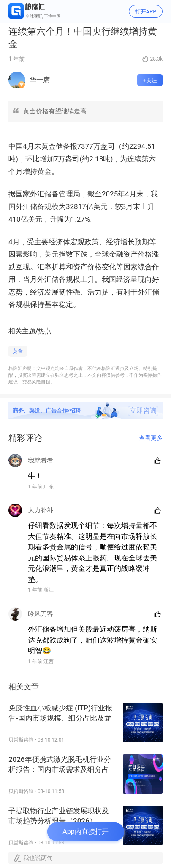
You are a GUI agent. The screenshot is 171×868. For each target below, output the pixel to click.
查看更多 (151, 438)
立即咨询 (143, 411)
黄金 (18, 351)
